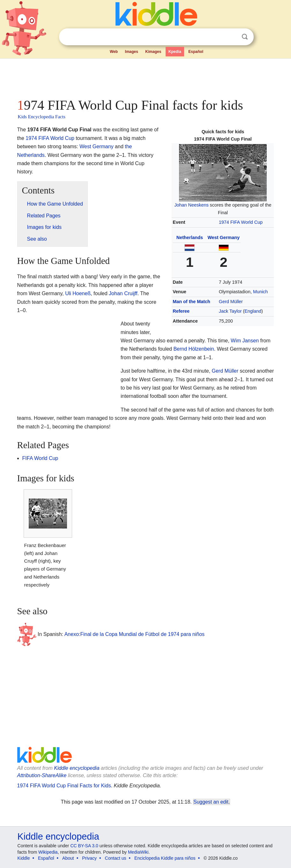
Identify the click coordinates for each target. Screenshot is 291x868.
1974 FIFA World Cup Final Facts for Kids (64, 786)
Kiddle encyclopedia (77, 768)
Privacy (89, 858)
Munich (260, 292)
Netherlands (190, 237)
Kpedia (175, 52)
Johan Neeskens (191, 205)
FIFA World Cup (40, 458)
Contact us (116, 858)
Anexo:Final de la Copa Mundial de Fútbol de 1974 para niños (134, 634)
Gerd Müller (231, 302)
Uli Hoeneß (78, 293)
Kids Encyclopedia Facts (42, 117)
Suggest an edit (211, 802)
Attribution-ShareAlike (42, 775)
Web (114, 52)
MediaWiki (138, 852)
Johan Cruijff (123, 293)
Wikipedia (48, 852)
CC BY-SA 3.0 (84, 846)
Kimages (153, 52)
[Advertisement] (146, 77)
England (253, 311)
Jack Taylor (230, 311)
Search (245, 37)
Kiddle (24, 858)
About (68, 858)
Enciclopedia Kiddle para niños (165, 858)
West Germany (224, 237)
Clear (232, 37)
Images (132, 52)
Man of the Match (191, 302)
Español (196, 52)
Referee (181, 311)
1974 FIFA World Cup (241, 222)
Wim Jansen (245, 341)
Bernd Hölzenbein (194, 349)
